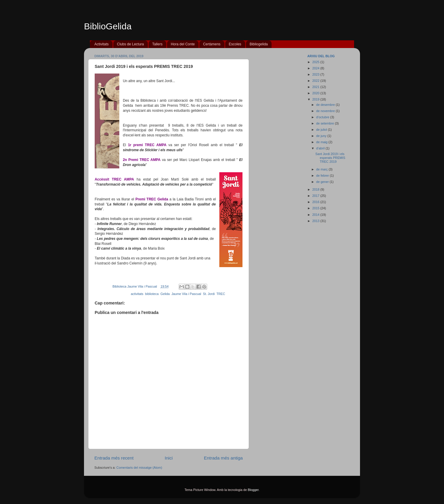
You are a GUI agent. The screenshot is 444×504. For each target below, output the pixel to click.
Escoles (235, 44)
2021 (316, 87)
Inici (169, 458)
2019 (316, 99)
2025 (316, 62)
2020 (316, 93)
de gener (323, 182)
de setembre (325, 123)
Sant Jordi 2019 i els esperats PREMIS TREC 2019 (330, 158)
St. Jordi (209, 294)
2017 (316, 196)
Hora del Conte (183, 44)
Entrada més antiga (223, 458)
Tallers (157, 44)
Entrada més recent (114, 458)
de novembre (326, 111)
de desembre (326, 105)
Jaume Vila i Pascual (186, 294)
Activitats (102, 44)
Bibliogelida (259, 44)
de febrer (323, 176)
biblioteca (152, 294)
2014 (316, 215)
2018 (316, 189)
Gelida (165, 294)
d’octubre (323, 117)
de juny (322, 136)
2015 (316, 208)
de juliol (322, 130)
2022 (316, 81)
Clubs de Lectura (130, 44)
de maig (322, 142)
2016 (316, 202)
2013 (316, 221)
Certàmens (212, 44)
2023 (316, 74)
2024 (316, 68)
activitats (137, 294)
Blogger (253, 490)
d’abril (321, 148)
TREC (221, 294)
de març (322, 169)
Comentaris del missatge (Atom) (139, 468)
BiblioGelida (108, 26)
